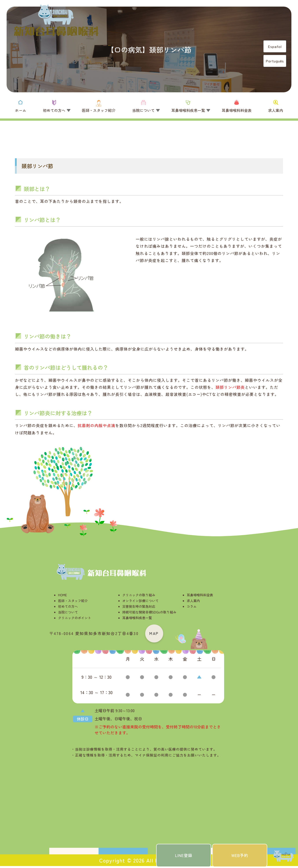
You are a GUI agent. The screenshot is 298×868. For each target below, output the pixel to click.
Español (275, 46)
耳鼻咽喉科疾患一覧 (137, 618)
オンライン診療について (140, 601)
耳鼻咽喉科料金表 (200, 595)
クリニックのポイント (75, 618)
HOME (62, 595)
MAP (155, 634)
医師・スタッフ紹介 (73, 601)
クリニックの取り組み (139, 595)
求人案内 (193, 601)
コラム (192, 606)
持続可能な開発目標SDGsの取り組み (149, 612)
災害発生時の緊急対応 (139, 606)
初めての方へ (68, 606)
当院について (68, 612)
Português (275, 61)
